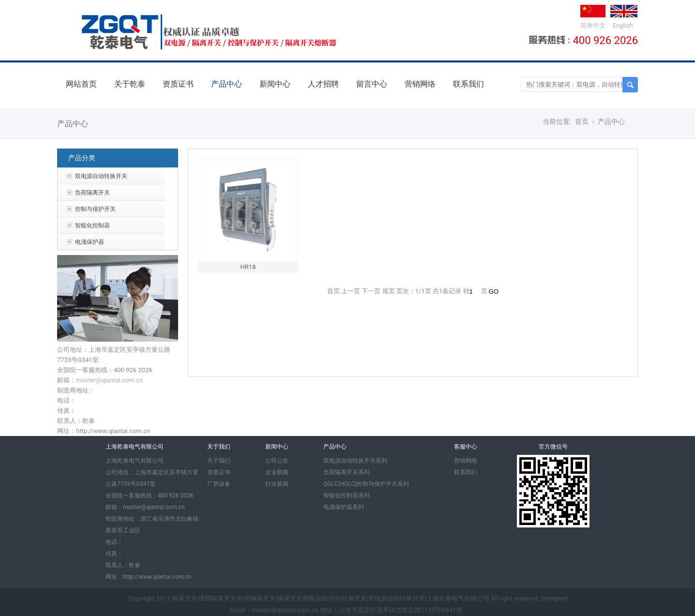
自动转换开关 (348, 598)
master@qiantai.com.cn (109, 380)
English (623, 25)
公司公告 (277, 461)
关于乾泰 (130, 84)
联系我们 (468, 84)
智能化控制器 (92, 225)
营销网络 (420, 84)
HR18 (248, 267)
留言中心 (372, 84)
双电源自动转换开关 (101, 176)
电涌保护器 (90, 242)
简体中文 (593, 25)
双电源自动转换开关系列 (355, 461)
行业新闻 (277, 484)
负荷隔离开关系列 (347, 472)
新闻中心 (275, 84)
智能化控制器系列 (347, 496)
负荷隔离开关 (92, 193)
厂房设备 (219, 484)
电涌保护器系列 (344, 507)
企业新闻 (277, 472)
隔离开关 (184, 598)
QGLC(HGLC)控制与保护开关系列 (366, 484)
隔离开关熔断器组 (302, 598)
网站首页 (81, 84)
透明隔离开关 (217, 598)
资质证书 (178, 84)
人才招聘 (323, 84)
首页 (582, 121)
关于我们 (219, 461)
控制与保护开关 (95, 209)
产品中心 (227, 84)
